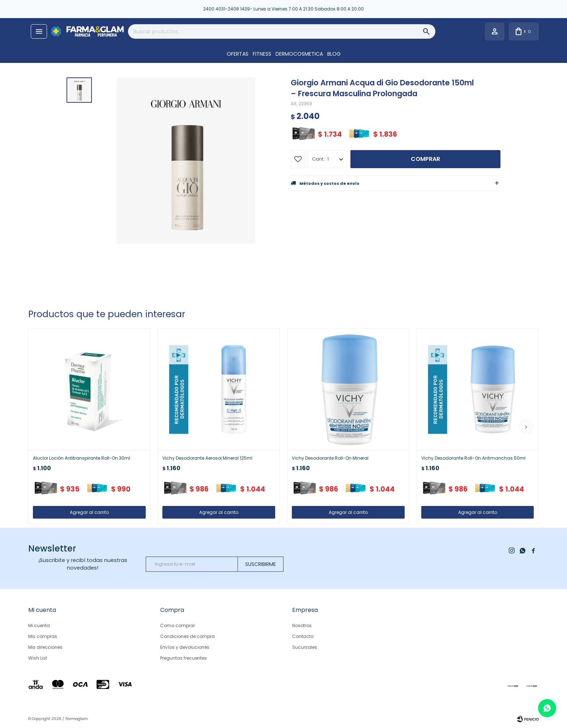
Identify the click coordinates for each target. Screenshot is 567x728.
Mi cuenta (39, 625)
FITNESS (262, 54)
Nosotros (302, 625)
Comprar (425, 159)
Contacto (303, 636)
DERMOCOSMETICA (299, 54)
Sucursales (305, 647)
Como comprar (178, 625)
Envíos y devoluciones (185, 647)
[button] (526, 427)
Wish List (38, 658)
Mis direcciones (45, 647)
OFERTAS (238, 54)
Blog (334, 54)
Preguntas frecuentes (184, 658)
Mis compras (43, 636)
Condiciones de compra (187, 636)
